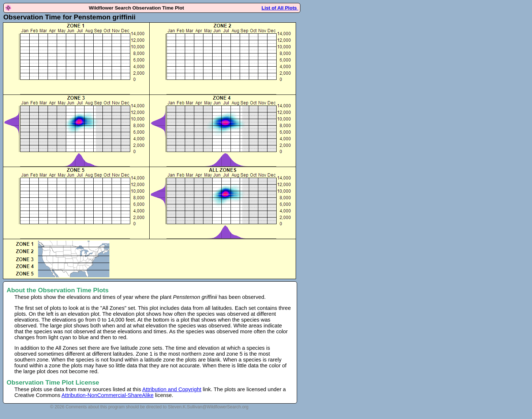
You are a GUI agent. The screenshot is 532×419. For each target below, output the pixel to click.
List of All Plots (280, 8)
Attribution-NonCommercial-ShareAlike (108, 395)
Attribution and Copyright (172, 389)
